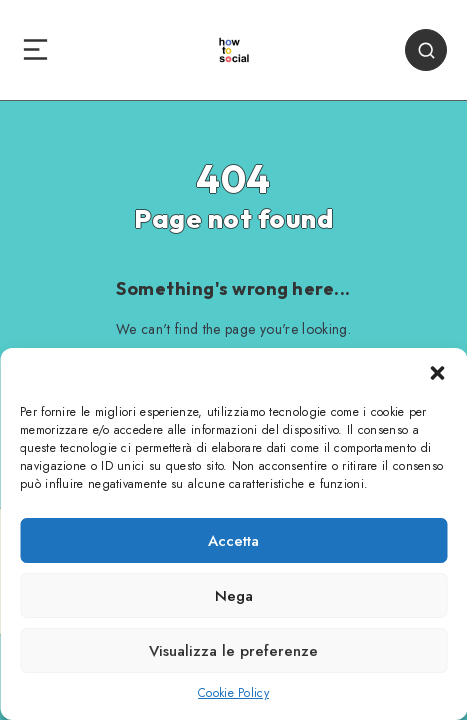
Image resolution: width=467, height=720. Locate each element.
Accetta (233, 541)
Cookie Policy (233, 693)
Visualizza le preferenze (233, 651)
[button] (437, 373)
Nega (234, 596)
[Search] (426, 50)
